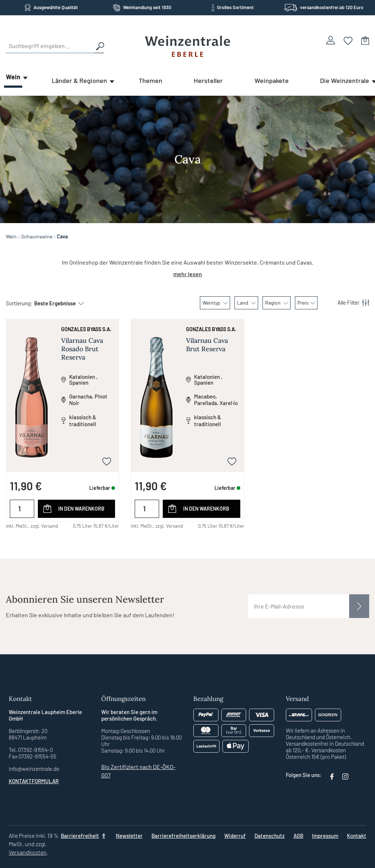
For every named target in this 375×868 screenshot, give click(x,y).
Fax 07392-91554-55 (33, 756)
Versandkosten (28, 852)
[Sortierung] (55, 303)
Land (246, 303)
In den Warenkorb (81, 509)
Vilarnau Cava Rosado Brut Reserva (82, 349)
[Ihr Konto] (331, 40)
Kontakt (357, 836)
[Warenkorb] (365, 40)
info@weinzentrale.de (34, 769)
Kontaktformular (34, 781)
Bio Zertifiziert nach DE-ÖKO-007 (138, 771)
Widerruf (235, 836)
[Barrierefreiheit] (84, 836)
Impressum (325, 836)
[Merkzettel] (348, 40)
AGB (298, 836)
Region (277, 303)
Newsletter (129, 836)
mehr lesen (188, 274)
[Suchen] (99, 46)
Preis (306, 303)
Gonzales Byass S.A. (86, 329)
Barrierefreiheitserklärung (183, 836)
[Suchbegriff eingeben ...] (50, 46)
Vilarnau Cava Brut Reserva (207, 345)
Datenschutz (270, 836)
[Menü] (349, 303)
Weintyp (215, 303)
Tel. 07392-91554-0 (31, 750)
